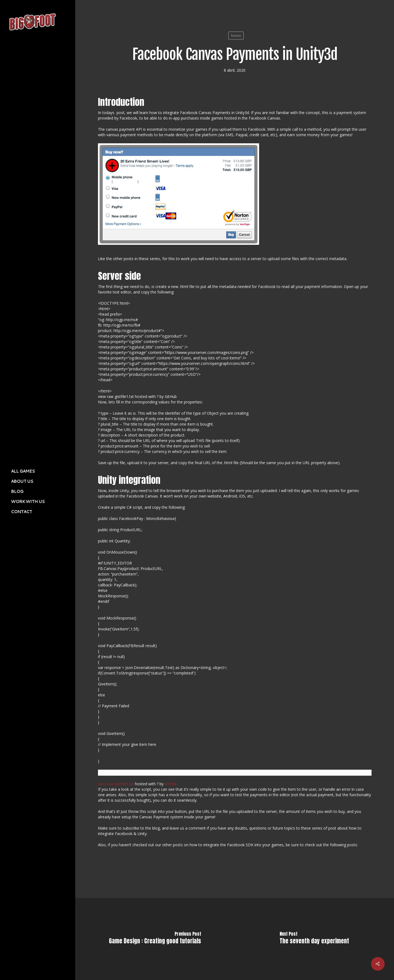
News (236, 35)
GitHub (171, 784)
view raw (106, 784)
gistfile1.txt (124, 784)
